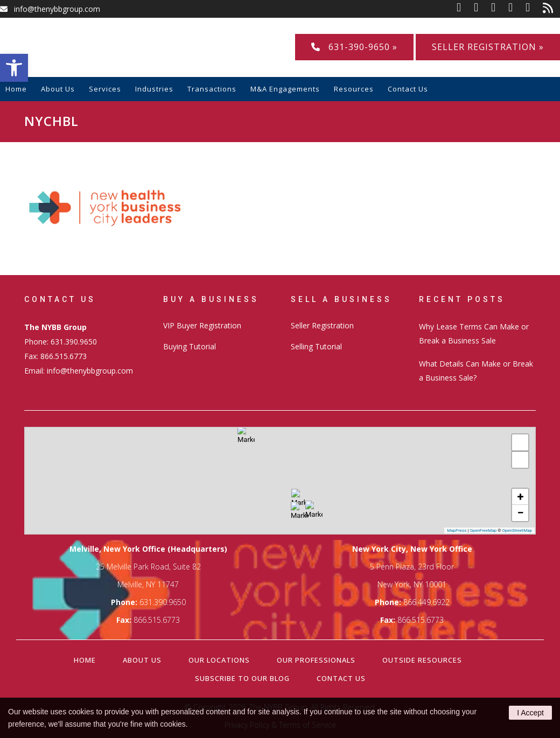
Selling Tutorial (316, 346)
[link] (465, 9)
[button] (14, 68)
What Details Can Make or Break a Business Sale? (476, 371)
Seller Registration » (488, 47)
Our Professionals (316, 660)
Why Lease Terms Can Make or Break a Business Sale (474, 333)
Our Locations (219, 660)
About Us (142, 660)
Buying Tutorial (190, 346)
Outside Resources (422, 660)
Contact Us (341, 678)
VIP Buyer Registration (202, 325)
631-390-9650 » (354, 47)
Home (85, 660)
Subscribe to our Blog (242, 678)
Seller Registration (322, 325)
